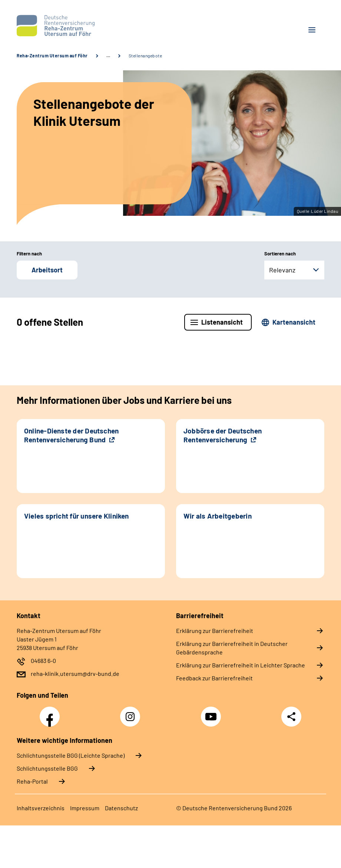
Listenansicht (222, 322)
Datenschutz (121, 808)
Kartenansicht (294, 322)
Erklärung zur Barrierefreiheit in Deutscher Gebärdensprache (232, 648)
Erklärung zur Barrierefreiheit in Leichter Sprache (241, 665)
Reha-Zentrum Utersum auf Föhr (52, 56)
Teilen (291, 717)
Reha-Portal (32, 781)
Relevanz (282, 270)
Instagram (132, 713)
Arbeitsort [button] (47, 270)
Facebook (52, 713)
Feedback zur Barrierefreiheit (214, 678)
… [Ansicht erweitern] (108, 56)
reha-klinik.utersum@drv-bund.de (75, 673)
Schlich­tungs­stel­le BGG (47, 768)
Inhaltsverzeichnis (41, 808)
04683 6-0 (43, 661)
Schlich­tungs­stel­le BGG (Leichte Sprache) (71, 755)
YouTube (212, 713)
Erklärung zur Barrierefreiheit (215, 631)
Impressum (85, 808)
